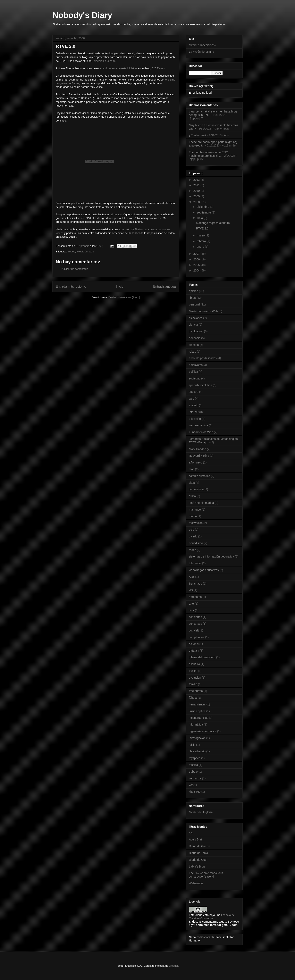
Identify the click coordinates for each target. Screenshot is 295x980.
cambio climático (199, 476)
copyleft (194, 630)
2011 (197, 185)
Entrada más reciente (71, 287)
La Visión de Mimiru (201, 52)
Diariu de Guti (198, 860)
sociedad (195, 378)
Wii (191, 590)
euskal (193, 671)
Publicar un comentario (74, 269)
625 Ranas (158, 68)
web (92, 252)
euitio (192, 496)
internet (194, 412)
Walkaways (196, 883)
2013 (197, 180)
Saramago (196, 584)
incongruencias (199, 718)
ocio (192, 530)
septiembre (204, 212)
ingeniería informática (203, 731)
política (193, 372)
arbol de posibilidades (203, 358)
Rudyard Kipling (199, 456)
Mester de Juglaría (201, 812)
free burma (196, 691)
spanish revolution (200, 385)
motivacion (196, 523)
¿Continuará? (198, 135)
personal (194, 304)
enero (201, 247)
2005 (197, 265)
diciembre (203, 207)
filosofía (194, 345)
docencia (195, 338)
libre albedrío (197, 751)
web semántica (198, 425)
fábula (193, 698)
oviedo (193, 536)
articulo (193, 405)
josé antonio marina (201, 503)
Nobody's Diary (82, 15)
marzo (201, 235)
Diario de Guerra (200, 846)
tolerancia (195, 563)
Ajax (192, 577)
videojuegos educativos (204, 570)
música (193, 765)
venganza (195, 778)
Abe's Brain (196, 839)
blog (192, 469)
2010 (197, 191)
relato (192, 352)
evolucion (195, 678)
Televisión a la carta (104, 61)
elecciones (196, 318)
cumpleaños (197, 637)
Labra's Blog (197, 866)
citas (192, 483)
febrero (202, 241)
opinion (193, 291)
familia (193, 684)
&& (191, 833)
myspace (195, 758)
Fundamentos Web (201, 432)
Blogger (174, 966)
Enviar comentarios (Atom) (124, 297)
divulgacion (196, 331)
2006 (197, 259)
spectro (194, 392)
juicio (192, 745)
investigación (197, 738)
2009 (197, 196)
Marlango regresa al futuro (213, 223)
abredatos (195, 597)
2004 (197, 270)
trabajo (193, 772)
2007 (197, 254)
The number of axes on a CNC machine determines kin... (208, 154)
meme (193, 516)
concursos (195, 624)
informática (196, 724)
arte (191, 604)
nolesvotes (196, 365)
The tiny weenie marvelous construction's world (206, 875)
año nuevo (196, 462)
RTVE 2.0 (202, 228)
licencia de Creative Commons (212, 917)
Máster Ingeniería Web (203, 311)
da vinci (194, 644)
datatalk (194, 651)
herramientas (197, 704)
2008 (197, 202)
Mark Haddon (197, 449)
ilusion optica (197, 711)
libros (192, 298)
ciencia (193, 325)
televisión (82, 252)
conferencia (196, 489)
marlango (195, 510)
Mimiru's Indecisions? (203, 45)
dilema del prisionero (202, 657)
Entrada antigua (165, 287)
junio (200, 218)
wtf (191, 785)
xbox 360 (195, 792)
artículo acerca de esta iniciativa (118, 68)
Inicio (120, 287)
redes (72, 252)
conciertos (195, 617)
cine (192, 610)
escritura (194, 664)
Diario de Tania (198, 853)
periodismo (196, 543)
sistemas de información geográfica (211, 556)
